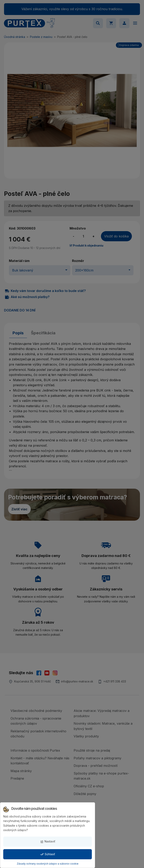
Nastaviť (48, 842)
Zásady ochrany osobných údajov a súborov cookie (48, 864)
